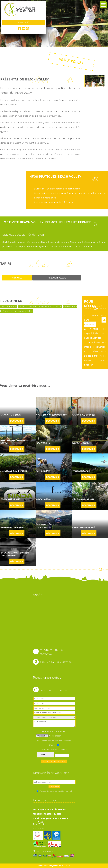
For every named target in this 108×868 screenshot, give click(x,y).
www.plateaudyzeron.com (51, 866)
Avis (38, 824)
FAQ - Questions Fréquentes (49, 809)
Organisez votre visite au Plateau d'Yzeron (40, 307)
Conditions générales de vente (51, 818)
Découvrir (17, 421)
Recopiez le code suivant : (54, 750)
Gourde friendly (9, 307)
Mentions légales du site (47, 814)
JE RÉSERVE (95, 322)
